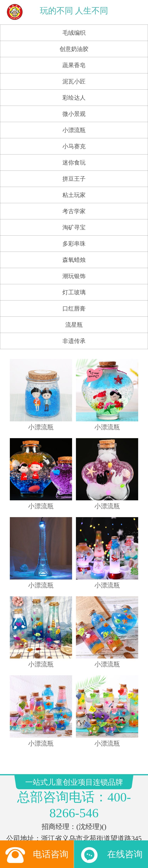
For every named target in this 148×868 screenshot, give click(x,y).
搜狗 (60, 836)
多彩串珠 (74, 238)
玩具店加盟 (45, 821)
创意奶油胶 (74, 43)
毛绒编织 (74, 27)
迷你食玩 (74, 157)
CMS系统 (74, 828)
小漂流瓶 (74, 124)
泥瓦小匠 (74, 76)
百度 (85, 836)
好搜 (110, 836)
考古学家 (74, 206)
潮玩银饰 (74, 270)
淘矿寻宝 (74, 222)
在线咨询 (111, 858)
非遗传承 (74, 335)
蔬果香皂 (74, 60)
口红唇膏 (74, 303)
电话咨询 (37, 858)
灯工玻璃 (74, 287)
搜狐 (97, 836)
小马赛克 (74, 141)
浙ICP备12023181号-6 (74, 800)
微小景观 (74, 108)
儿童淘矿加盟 (74, 821)
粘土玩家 (74, 189)
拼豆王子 (74, 173)
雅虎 (104, 828)
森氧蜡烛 (74, 254)
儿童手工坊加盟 (108, 821)
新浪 (72, 836)
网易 (92, 828)
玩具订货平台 (47, 828)
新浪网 (119, 828)
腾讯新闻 (42, 836)
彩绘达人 (74, 92)
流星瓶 (74, 319)
